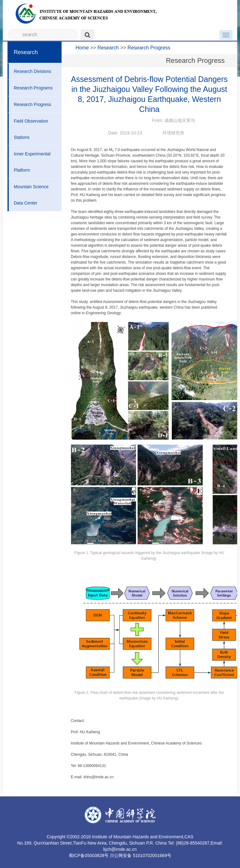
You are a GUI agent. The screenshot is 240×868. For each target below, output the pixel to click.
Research (108, 48)
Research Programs (33, 88)
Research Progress (32, 104)
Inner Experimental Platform (32, 162)
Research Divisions (32, 71)
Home (82, 48)
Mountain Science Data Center (31, 195)
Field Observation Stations (31, 129)
